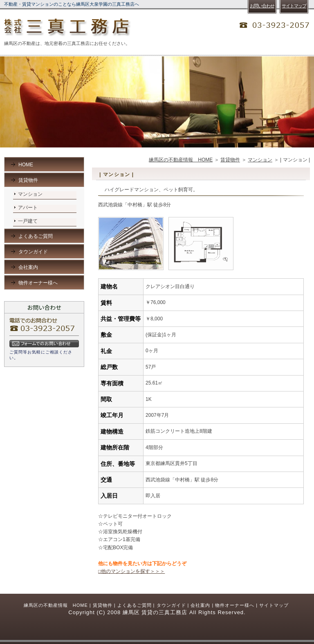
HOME (26, 165)
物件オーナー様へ (38, 283)
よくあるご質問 (36, 236)
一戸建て (28, 221)
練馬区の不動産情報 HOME (181, 160)
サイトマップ (274, 605)
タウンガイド (33, 252)
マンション (260, 160)
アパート (28, 208)
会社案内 (28, 267)
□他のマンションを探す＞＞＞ (131, 571)
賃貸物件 (230, 160)
